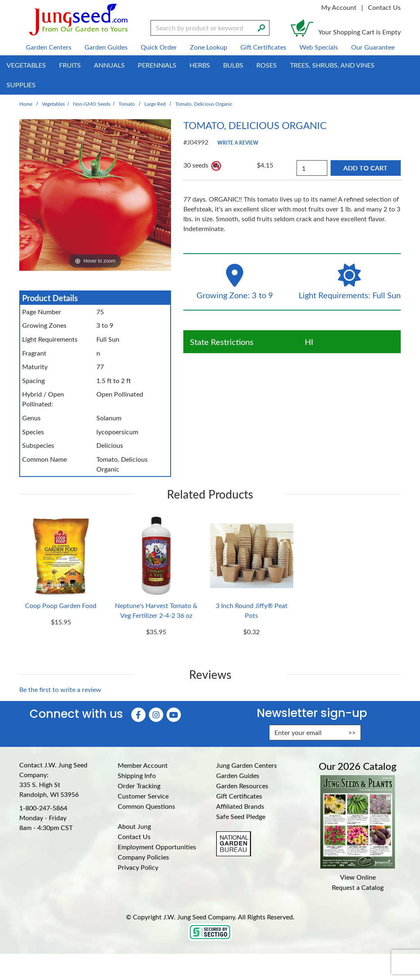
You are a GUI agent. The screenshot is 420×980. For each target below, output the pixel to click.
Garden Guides (238, 775)
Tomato (127, 104)
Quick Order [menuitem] (159, 47)
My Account (339, 7)
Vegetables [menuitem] (26, 65)
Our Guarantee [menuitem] (373, 47)
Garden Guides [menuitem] (106, 47)
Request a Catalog (358, 887)
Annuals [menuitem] (109, 65)
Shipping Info (137, 775)
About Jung (134, 826)
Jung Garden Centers (247, 765)
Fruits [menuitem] (70, 65)
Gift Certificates (239, 796)
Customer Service (143, 796)
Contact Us (384, 7)
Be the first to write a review (60, 689)
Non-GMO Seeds (92, 104)
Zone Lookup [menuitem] (209, 47)
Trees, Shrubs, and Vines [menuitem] (332, 65)
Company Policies (143, 857)
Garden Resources (242, 786)
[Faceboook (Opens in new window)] (138, 715)
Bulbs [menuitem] (233, 65)
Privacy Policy (138, 867)
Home (26, 104)
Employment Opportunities (157, 847)
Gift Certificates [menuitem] (263, 47)
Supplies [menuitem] (21, 85)
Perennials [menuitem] (157, 65)
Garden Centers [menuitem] (49, 47)
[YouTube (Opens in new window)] (174, 715)
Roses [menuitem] (267, 65)
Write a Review (238, 143)
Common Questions (146, 806)
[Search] (261, 27)
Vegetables (53, 104)
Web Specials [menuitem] (319, 47)
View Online (358, 877)
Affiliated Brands (240, 806)
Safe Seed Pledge (241, 816)
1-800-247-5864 (43, 808)
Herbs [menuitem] (200, 65)
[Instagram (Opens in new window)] (156, 715)
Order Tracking (139, 786)
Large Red (155, 104)
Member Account (143, 765)
